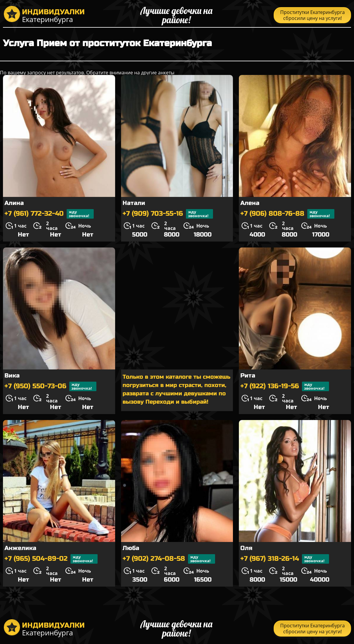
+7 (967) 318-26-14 (285, 559)
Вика (12, 376)
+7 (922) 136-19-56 (285, 386)
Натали (134, 203)
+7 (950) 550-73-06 (50, 386)
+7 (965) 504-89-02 (51, 559)
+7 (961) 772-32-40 (49, 214)
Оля (246, 548)
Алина (14, 203)
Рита (248, 376)
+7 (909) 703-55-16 (168, 214)
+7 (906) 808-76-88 (287, 214)
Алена (250, 203)
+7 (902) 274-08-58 (169, 559)
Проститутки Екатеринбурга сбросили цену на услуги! (313, 15)
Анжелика (20, 548)
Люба (131, 548)
